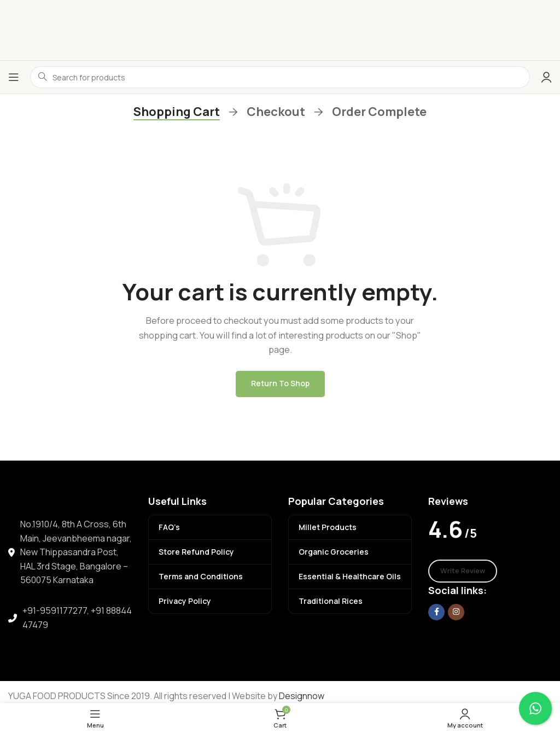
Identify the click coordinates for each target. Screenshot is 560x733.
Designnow (302, 696)
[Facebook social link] (436, 612)
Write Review (463, 571)
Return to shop (280, 383)
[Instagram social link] (456, 612)
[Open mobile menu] (14, 77)
